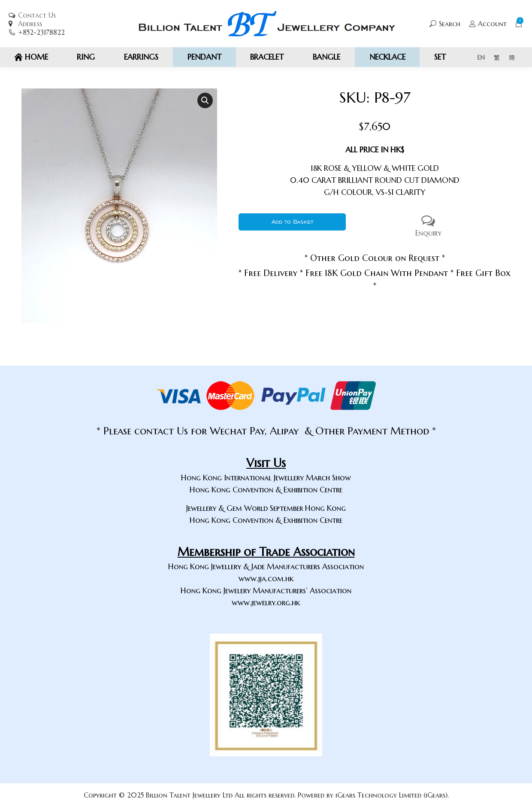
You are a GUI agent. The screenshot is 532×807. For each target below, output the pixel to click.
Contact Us (37, 15)
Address (30, 24)
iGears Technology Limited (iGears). (392, 795)
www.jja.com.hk (266, 578)
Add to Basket (292, 222)
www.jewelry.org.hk (266, 602)
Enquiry (428, 226)
